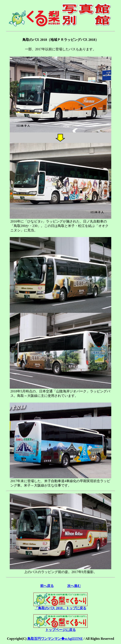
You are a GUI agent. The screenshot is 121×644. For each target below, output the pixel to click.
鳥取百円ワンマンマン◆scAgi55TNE (55, 639)
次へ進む (74, 586)
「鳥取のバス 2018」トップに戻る (60, 607)
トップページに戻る (60, 628)
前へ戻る (47, 586)
